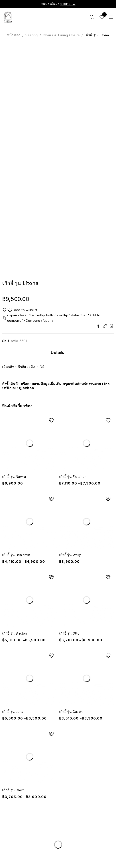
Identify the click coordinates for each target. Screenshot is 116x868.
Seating (32, 35)
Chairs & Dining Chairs (61, 35)
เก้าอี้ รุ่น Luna (13, 712)
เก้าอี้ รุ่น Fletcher (73, 477)
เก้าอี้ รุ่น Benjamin (16, 555)
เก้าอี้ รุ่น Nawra (14, 477)
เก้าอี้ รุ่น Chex (13, 790)
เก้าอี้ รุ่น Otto (69, 633)
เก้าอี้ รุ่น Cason (71, 712)
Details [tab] (57, 352)
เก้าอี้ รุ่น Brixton (15, 633)
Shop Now (68, 4)
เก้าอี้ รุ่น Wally (70, 555)
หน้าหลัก (14, 35)
